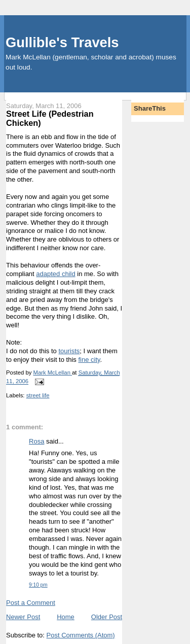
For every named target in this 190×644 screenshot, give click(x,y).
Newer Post (23, 617)
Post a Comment (31, 603)
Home (66, 617)
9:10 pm (38, 585)
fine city (89, 360)
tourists (69, 351)
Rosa (36, 441)
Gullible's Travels (62, 42)
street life (38, 395)
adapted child (55, 274)
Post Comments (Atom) (81, 635)
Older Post (107, 617)
